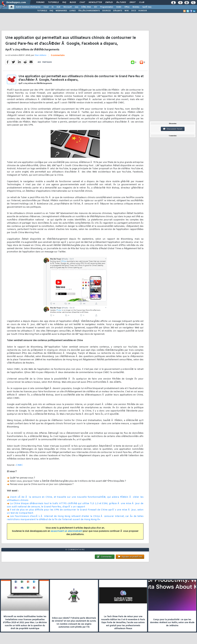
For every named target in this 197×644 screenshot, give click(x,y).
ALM (58, 7)
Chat (82, 2)
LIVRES (72, 11)
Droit (133, 2)
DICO (134, 11)
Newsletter (95, 2)
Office (127, 7)
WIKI (127, 11)
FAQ (64, 2)
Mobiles (136, 7)
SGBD (119, 7)
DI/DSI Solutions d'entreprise (28, 7)
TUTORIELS (42, 11)
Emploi (109, 2)
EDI (96, 7)
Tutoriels (53, 2)
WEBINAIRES (61, 11)
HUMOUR (143, 11)
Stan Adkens (40, 55)
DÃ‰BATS (118, 11)
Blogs (73, 2)
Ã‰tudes (121, 2)
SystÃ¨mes (147, 7)
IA (52, 7)
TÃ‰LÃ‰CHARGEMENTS (89, 11)
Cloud (46, 7)
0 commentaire (58, 55)
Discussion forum (173, 129)
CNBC (19, 465)
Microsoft (67, 7)
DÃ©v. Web (86, 7)
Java (76, 7)
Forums (40, 2)
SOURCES (106, 11)
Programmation (107, 7)
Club (142, 2)
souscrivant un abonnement (67, 531)
